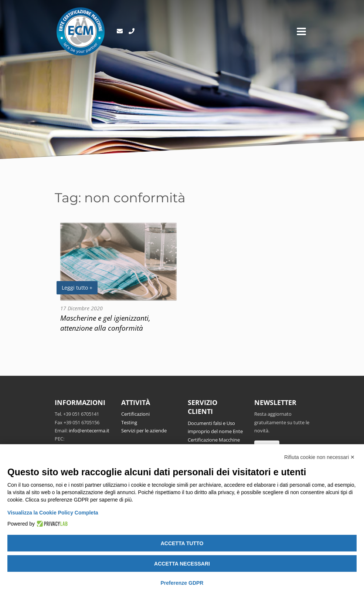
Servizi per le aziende (144, 431)
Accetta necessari (182, 564)
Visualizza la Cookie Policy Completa (53, 513)
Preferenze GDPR (182, 583)
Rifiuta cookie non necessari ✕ (319, 457)
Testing (129, 422)
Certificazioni (135, 414)
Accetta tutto (182, 543)
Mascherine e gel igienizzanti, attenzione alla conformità (105, 323)
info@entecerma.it (89, 431)
